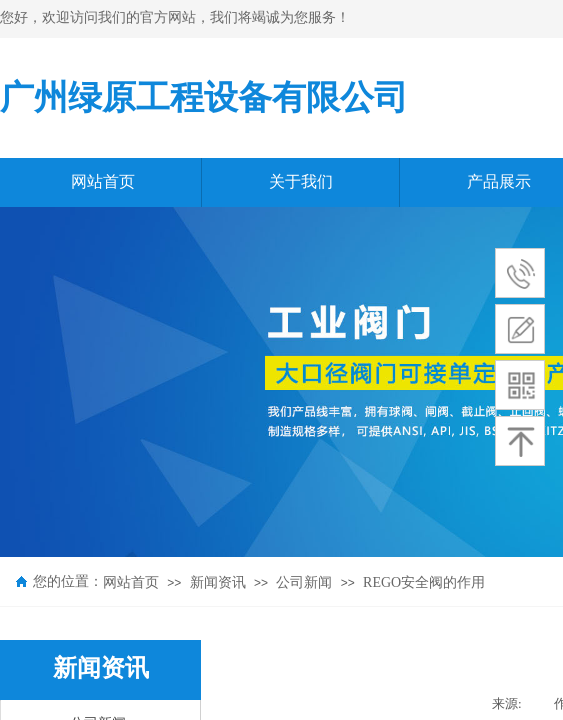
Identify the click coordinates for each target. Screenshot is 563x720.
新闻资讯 (218, 582)
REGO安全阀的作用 (424, 582)
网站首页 (131, 582)
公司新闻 (304, 582)
